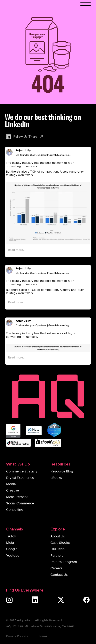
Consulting (15, 510)
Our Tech (58, 549)
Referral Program (64, 562)
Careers (57, 569)
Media (11, 484)
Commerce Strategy (22, 472)
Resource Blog (62, 472)
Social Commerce (20, 504)
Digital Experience (20, 478)
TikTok (11, 537)
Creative (13, 491)
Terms (43, 636)
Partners (57, 556)
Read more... (17, 250)
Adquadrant (25, 620)
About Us (58, 537)
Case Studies (61, 543)
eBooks (56, 478)
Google (12, 549)
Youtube (13, 556)
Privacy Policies (17, 636)
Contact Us (59, 575)
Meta (10, 543)
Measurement (17, 497)
